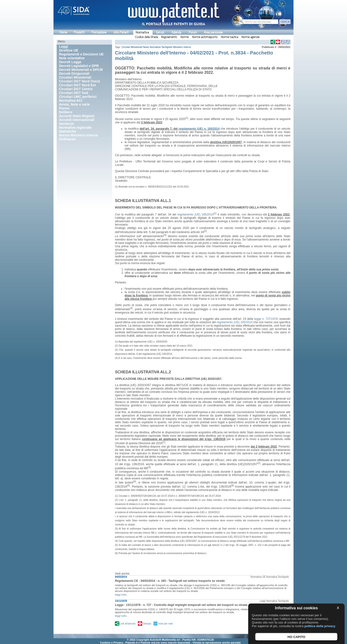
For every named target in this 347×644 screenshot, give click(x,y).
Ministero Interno (182, 47)
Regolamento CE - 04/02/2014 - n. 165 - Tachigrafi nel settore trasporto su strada (170, 581)
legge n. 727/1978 (266, 319)
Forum (193, 32)
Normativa (142, 32)
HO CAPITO (296, 637)
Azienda (176, 32)
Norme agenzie (250, 37)
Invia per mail (165, 624)
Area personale (213, 32)
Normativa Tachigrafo (161, 47)
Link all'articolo (128, 624)
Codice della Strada (146, 37)
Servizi (160, 32)
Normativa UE (258, 577)
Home (63, 32)
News (146, 47)
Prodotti (79, 32)
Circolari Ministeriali (132, 47)
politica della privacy (320, 626)
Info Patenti (121, 32)
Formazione (99, 32)
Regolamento (169, 37)
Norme (185, 37)
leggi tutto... (122, 595)
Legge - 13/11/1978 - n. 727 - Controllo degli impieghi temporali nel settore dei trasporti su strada (181, 605)
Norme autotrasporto (205, 37)
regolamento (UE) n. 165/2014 (199, 129)
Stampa (147, 624)
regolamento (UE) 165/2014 (196, 215)
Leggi (262, 601)
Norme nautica (230, 37)
